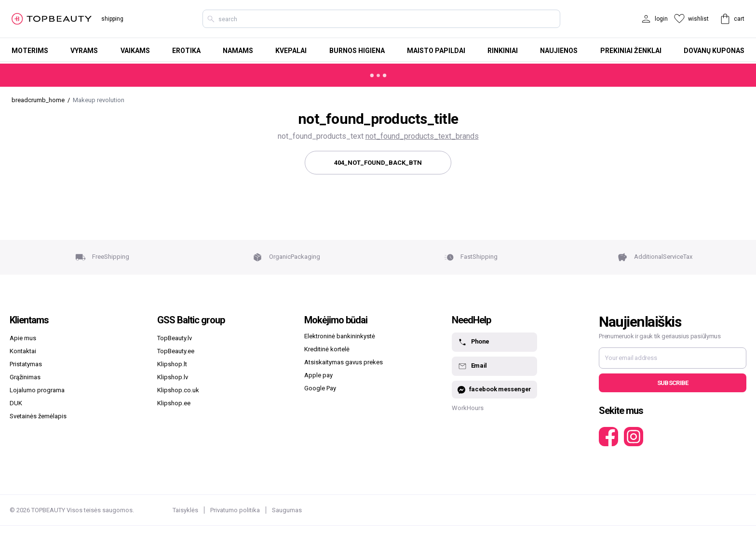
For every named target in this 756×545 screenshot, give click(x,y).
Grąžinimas (25, 377)
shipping (112, 19)
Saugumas (287, 510)
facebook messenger (494, 390)
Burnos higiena (357, 51)
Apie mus (23, 338)
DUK (16, 403)
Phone (473, 342)
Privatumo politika (235, 510)
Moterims (30, 51)
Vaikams (135, 51)
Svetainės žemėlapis (38, 416)
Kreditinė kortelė (327, 349)
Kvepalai (291, 51)
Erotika (186, 51)
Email (472, 366)
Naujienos (559, 51)
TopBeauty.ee (176, 351)
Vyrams (84, 51)
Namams (238, 51)
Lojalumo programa (37, 390)
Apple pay (318, 375)
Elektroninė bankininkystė (340, 336)
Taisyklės (185, 510)
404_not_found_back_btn (378, 163)
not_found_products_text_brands (422, 136)
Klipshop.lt (172, 364)
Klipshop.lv (173, 377)
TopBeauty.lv (175, 338)
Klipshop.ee (174, 403)
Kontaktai (23, 351)
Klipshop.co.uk (178, 390)
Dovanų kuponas (714, 51)
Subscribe (673, 383)
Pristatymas (26, 364)
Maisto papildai (436, 51)
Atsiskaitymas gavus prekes (344, 362)
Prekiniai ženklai (631, 51)
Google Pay (320, 388)
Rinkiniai (503, 51)
